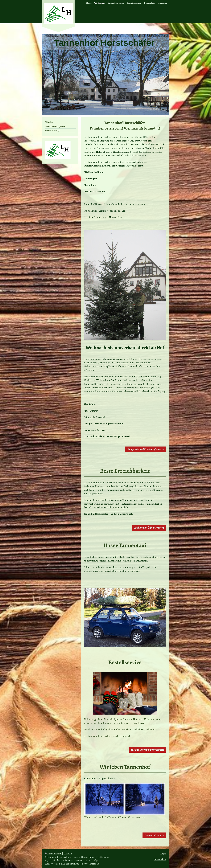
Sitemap (68, 854)
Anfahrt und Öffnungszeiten (149, 528)
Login (163, 854)
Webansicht (160, 859)
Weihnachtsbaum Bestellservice (147, 750)
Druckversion (53, 854)
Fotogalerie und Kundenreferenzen (146, 449)
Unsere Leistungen (154, 835)
